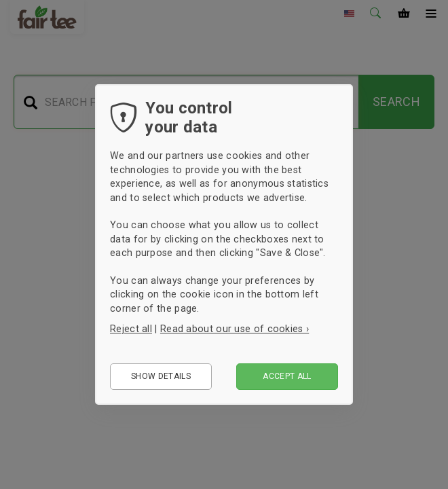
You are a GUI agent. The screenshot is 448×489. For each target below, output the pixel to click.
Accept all (287, 376)
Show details (161, 376)
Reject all (131, 329)
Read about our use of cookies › (235, 329)
